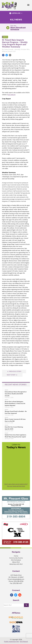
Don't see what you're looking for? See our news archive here (16, 485)
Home (16, 556)
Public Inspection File (11, 642)
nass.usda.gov (12, 95)
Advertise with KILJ (16, 564)
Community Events (16, 558)
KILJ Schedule (16, 560)
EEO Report (24, 642)
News (5, 37)
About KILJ (16, 562)
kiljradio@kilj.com (18, 579)
